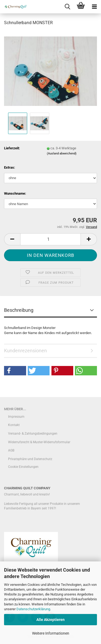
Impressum (16, 417)
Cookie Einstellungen (23, 467)
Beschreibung (19, 310)
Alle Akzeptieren (50, 620)
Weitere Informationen (51, 633)
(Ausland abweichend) (62, 153)
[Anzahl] (50, 239)
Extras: (10, 167)
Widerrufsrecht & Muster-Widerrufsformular (39, 442)
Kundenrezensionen (25, 351)
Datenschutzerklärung (33, 609)
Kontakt (14, 425)
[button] (12, 239)
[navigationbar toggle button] (94, 7)
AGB (11, 450)
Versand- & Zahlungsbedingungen (33, 434)
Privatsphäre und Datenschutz (30, 459)
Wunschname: (15, 193)
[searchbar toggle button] (67, 7)
